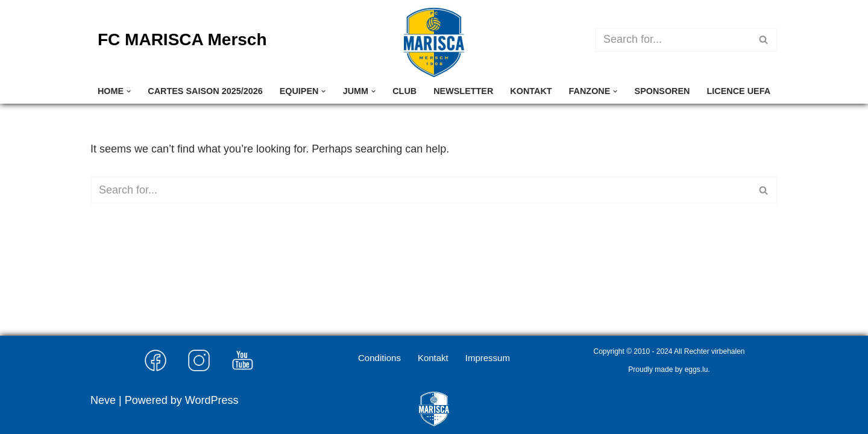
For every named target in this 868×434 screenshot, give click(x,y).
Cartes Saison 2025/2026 (205, 91)
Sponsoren (662, 91)
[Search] (673, 40)
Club (404, 91)
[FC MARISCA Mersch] (434, 42)
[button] (129, 91)
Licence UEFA (739, 91)
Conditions (379, 358)
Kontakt (531, 91)
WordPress (212, 400)
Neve (103, 400)
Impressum (488, 358)
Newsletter (463, 91)
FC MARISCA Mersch (182, 39)
